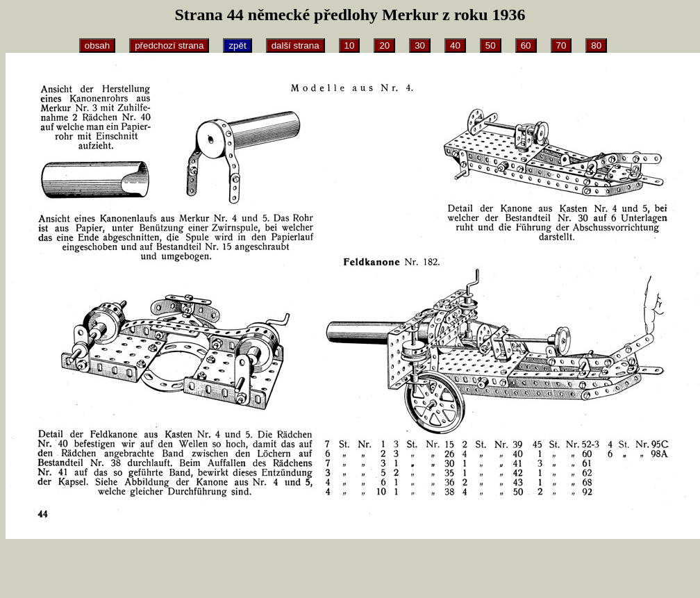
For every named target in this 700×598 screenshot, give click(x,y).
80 (596, 45)
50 (491, 45)
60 (526, 45)
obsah (97, 45)
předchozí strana (169, 45)
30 (420, 45)
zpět (237, 45)
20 (384, 45)
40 (455, 45)
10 (350, 45)
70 (561, 45)
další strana (295, 45)
